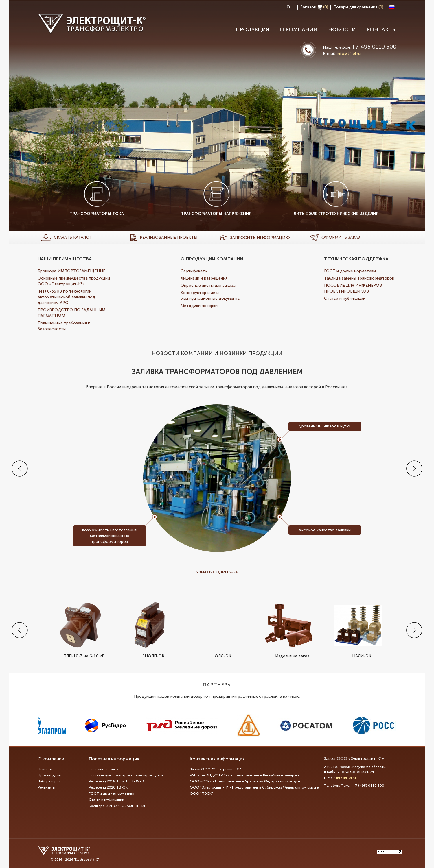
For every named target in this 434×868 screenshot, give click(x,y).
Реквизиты (46, 787)
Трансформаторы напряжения (216, 199)
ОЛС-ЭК (219, 630)
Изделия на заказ (289, 630)
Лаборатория (49, 781)
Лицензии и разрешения (204, 278)
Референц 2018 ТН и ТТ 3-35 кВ (116, 781)
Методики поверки (199, 306)
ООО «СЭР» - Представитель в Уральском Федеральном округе (245, 781)
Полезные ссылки (104, 769)
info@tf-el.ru (349, 54)
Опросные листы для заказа (208, 285)
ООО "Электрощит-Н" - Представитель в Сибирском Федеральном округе (254, 787)
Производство (50, 775)
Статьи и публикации (345, 298)
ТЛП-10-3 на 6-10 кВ (80, 630)
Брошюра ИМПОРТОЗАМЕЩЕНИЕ (71, 271)
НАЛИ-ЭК (358, 630)
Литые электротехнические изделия (336, 199)
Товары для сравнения (358, 7)
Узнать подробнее (217, 572)
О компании (299, 29)
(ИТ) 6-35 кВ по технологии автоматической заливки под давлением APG (66, 297)
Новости (342, 29)
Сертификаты (194, 271)
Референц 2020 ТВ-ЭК (108, 787)
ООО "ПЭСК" (201, 793)
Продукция (252, 29)
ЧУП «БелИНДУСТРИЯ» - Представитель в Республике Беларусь (245, 775)
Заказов (314, 7)
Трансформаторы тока (97, 199)
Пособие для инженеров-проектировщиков (126, 775)
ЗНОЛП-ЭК (150, 630)
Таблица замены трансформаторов (359, 278)
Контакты (381, 29)
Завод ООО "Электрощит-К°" (215, 769)
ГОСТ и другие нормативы (350, 271)
